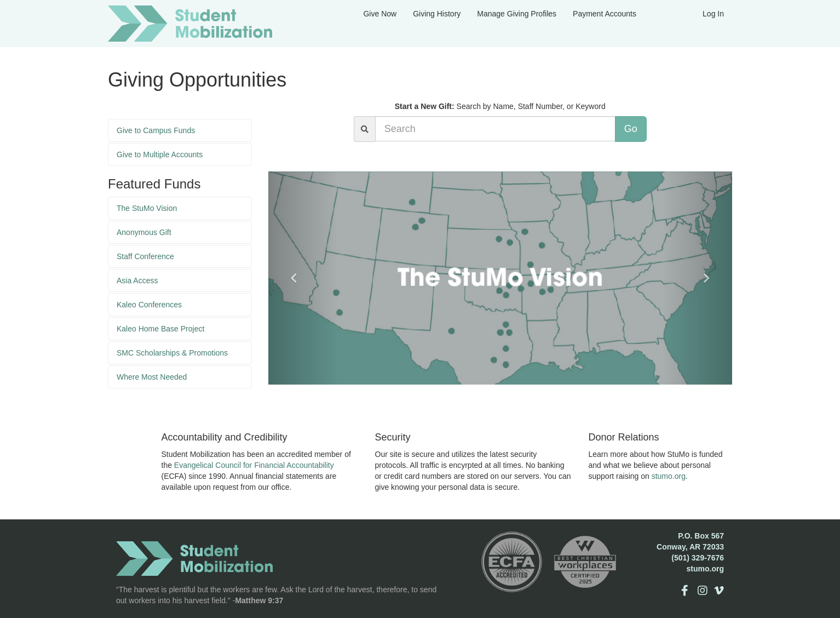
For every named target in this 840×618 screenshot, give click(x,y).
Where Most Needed (152, 377)
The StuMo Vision (147, 208)
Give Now (380, 14)
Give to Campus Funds (156, 130)
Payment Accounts (605, 14)
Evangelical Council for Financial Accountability (254, 465)
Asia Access (137, 281)
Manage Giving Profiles (517, 14)
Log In (713, 14)
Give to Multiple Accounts (160, 154)
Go (631, 129)
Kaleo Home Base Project (160, 329)
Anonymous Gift (144, 232)
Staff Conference (145, 256)
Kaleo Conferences (149, 305)
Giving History (437, 14)
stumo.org (669, 476)
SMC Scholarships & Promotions (172, 353)
